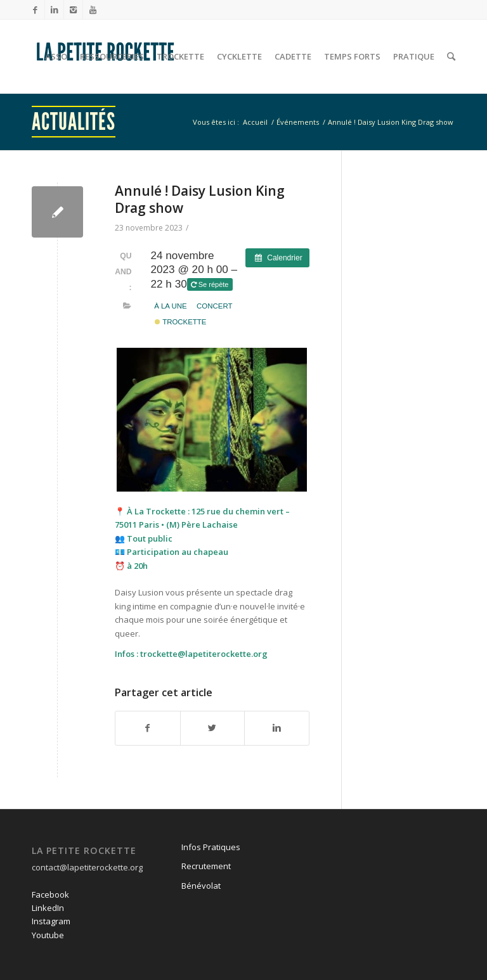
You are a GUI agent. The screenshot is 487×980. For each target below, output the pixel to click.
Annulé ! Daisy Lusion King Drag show (200, 199)
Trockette (180, 322)
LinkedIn (48, 908)
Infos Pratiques (211, 847)
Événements (298, 122)
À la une (171, 306)
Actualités (74, 122)
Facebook (50, 894)
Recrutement (206, 866)
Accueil (255, 122)
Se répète (211, 284)
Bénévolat (201, 886)
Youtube (48, 935)
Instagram (51, 921)
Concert (214, 306)
